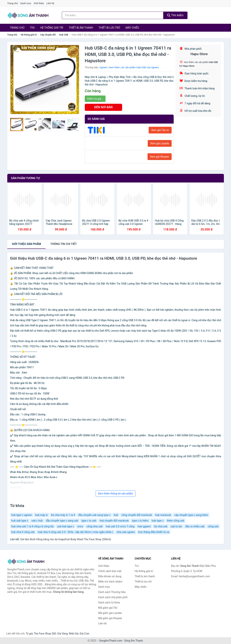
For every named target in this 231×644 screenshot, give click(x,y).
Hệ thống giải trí (52, 28)
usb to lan (176, 526)
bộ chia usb (161, 526)
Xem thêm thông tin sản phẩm (115, 494)
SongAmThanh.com (111, 641)
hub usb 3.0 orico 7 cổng (120, 526)
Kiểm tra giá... (95, 99)
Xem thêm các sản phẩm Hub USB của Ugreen (134, 67)
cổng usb (213, 526)
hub (116, 515)
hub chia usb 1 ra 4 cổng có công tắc (33, 526)
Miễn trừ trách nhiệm (110, 582)
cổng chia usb (95, 526)
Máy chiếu (132, 28)
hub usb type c (20, 521)
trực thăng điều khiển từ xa (154, 532)
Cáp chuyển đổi (48, 35)
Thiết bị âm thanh (81, 28)
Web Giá (74, 634)
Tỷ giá (29, 634)
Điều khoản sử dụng (110, 576)
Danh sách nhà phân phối (113, 597)
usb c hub (37, 521)
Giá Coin (84, 634)
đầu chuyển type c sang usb (62, 521)
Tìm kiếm (175, 15)
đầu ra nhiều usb (195, 526)
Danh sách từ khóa (109, 602)
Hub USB (64, 35)
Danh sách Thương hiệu (112, 592)
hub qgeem (144, 526)
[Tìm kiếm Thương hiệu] (113, 15)
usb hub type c (66, 526)
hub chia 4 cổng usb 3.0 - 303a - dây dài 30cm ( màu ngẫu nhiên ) (76, 532)
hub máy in (41, 515)
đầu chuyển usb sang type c (94, 515)
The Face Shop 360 (45, 634)
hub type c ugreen (22, 515)
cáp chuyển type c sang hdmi (191, 515)
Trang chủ (13, 3)
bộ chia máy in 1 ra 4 (63, 515)
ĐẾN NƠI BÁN (103, 107)
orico (80, 526)
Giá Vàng (62, 634)
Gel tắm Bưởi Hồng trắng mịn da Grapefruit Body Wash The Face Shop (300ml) (66, 539)
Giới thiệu (39, 3)
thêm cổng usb (176, 521)
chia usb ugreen (126, 532)
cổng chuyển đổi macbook (137, 515)
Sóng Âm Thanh (133, 641)
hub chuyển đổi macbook (114, 521)
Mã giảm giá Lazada (110, 613)
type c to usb (89, 521)
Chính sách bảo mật (110, 571)
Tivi (32, 28)
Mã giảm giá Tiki (108, 608)
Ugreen (103, 67)
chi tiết (63, 244)
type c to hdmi (140, 521)
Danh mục (26, 3)
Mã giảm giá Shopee (110, 618)
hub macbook (163, 515)
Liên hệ (50, 3)
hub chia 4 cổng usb (23, 532)
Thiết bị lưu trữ (109, 28)
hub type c (158, 521)
